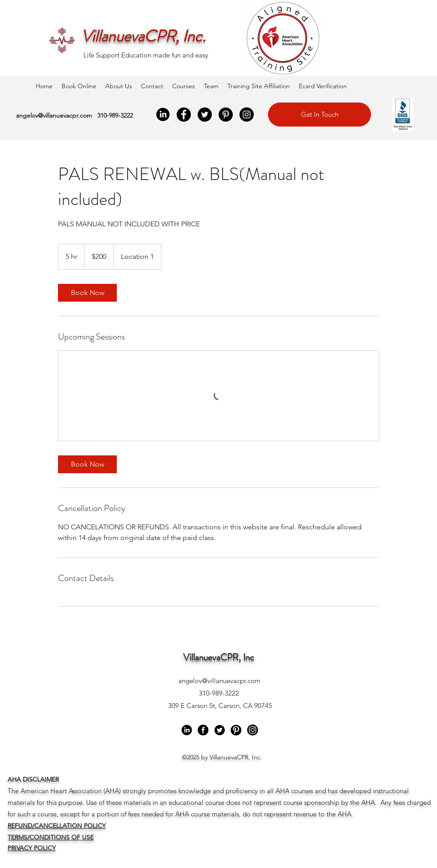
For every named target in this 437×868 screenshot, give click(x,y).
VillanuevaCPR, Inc (219, 657)
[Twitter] (205, 115)
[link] (87, 293)
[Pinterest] (226, 115)
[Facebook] (184, 115)
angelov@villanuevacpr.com (54, 115)
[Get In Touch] (320, 115)
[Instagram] (247, 115)
